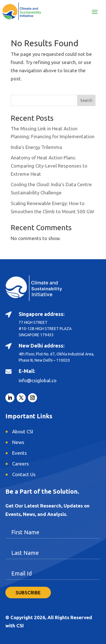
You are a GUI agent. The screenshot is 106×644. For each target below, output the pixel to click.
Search (86, 100)
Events (20, 453)
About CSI (23, 431)
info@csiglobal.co (38, 380)
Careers (20, 464)
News (18, 442)
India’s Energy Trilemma (36, 147)
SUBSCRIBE (28, 593)
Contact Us (24, 474)
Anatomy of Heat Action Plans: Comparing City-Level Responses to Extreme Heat (49, 166)
